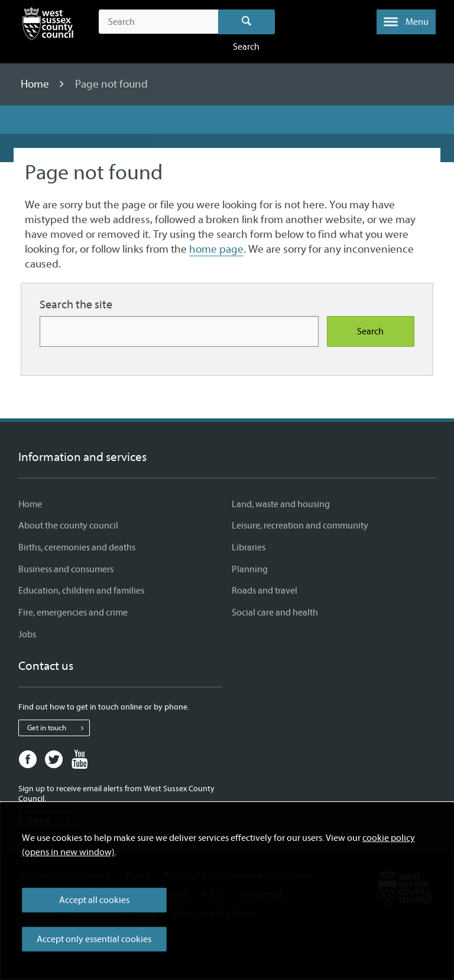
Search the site (76, 304)
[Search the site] (158, 22)
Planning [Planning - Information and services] (250, 569)
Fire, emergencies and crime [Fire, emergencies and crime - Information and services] (73, 612)
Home (36, 84)
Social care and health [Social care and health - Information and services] (275, 612)
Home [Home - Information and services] (30, 504)
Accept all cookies (94, 900)
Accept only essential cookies (94, 939)
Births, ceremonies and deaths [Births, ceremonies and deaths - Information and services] (77, 547)
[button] (406, 22)
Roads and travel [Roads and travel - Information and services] (265, 591)
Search (247, 22)
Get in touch (58, 728)
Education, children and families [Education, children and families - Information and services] (81, 591)
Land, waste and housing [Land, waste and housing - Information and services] (281, 504)
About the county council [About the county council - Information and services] (68, 526)
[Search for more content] (179, 331)
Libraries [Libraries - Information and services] (249, 547)
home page (216, 249)
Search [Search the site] (370, 331)
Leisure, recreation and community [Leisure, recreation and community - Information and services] (300, 526)
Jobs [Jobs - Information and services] (27, 634)
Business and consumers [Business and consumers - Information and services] (66, 569)
